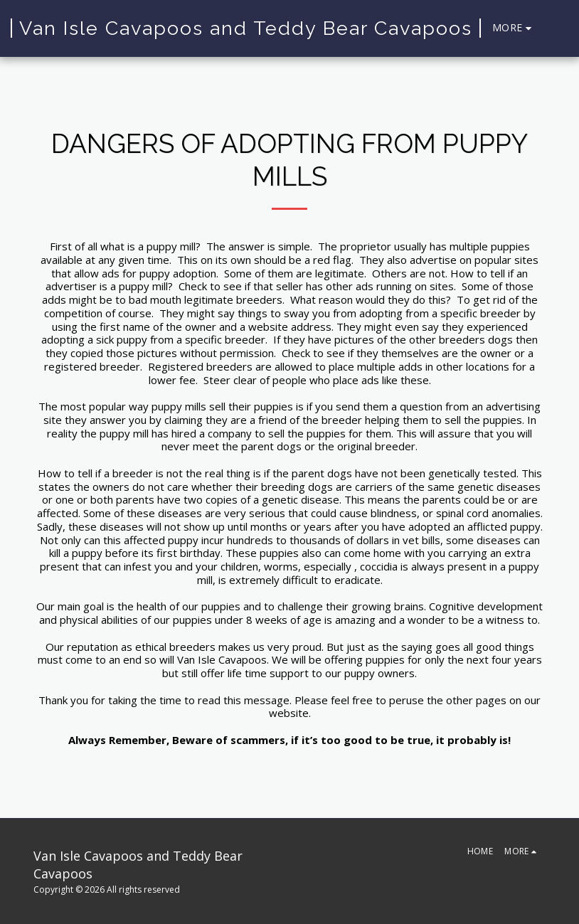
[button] (558, 28)
